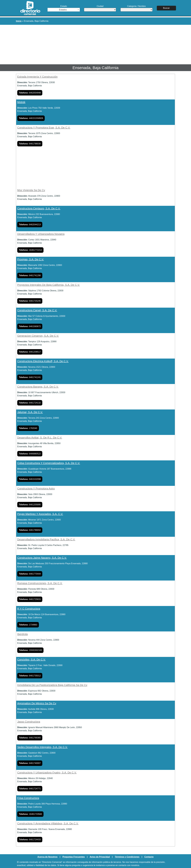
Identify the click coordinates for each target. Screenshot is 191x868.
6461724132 (30, 403)
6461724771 (30, 789)
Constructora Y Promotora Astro (36, 488)
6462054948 (30, 93)
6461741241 (30, 377)
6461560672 (30, 326)
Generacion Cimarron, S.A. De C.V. (38, 336)
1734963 (28, 625)
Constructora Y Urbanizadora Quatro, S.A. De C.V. (47, 773)
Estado (64, 8)
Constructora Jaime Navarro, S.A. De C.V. (42, 558)
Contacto (149, 857)
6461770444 (30, 574)
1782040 (28, 428)
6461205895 (30, 505)
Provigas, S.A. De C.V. (31, 259)
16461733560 (30, 814)
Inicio (19, 21)
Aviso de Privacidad (100, 857)
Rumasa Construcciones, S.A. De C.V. (40, 583)
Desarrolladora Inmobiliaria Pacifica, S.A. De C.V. (46, 539)
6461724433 (30, 840)
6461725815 (30, 599)
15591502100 (30, 650)
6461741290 (30, 275)
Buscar (166, 8)
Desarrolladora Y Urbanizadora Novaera (41, 234)
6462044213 (30, 225)
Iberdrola (22, 634)
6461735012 (30, 676)
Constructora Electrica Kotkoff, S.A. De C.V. (43, 361)
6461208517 (30, 352)
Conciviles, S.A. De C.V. (31, 660)
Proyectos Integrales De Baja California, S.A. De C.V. (49, 285)
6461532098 (30, 479)
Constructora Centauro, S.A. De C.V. (39, 208)
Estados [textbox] (63, 10)
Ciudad (100, 8)
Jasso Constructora (29, 722)
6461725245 (30, 301)
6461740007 (30, 763)
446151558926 (31, 118)
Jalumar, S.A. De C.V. (30, 412)
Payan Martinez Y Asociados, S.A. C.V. (40, 514)
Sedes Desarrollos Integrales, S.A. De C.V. (42, 747)
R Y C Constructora (29, 609)
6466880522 (30, 454)
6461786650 (30, 530)
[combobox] (64, 10)
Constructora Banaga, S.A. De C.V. (38, 387)
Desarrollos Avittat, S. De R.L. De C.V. (40, 438)
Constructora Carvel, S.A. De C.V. (37, 310)
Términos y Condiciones (127, 857)
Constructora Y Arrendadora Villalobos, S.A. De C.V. (48, 823)
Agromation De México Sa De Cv (37, 703)
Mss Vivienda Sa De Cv (31, 190)
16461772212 (30, 250)
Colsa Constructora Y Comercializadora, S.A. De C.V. (49, 463)
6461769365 (30, 738)
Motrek (21, 102)
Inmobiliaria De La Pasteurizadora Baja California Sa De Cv (52, 685)
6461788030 (30, 144)
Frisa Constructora (28, 798)
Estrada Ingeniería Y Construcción (37, 77)
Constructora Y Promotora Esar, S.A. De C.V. (44, 128)
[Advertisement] (95, 45)
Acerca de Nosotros (47, 857)
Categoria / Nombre (136, 8)
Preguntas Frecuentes (74, 857)
